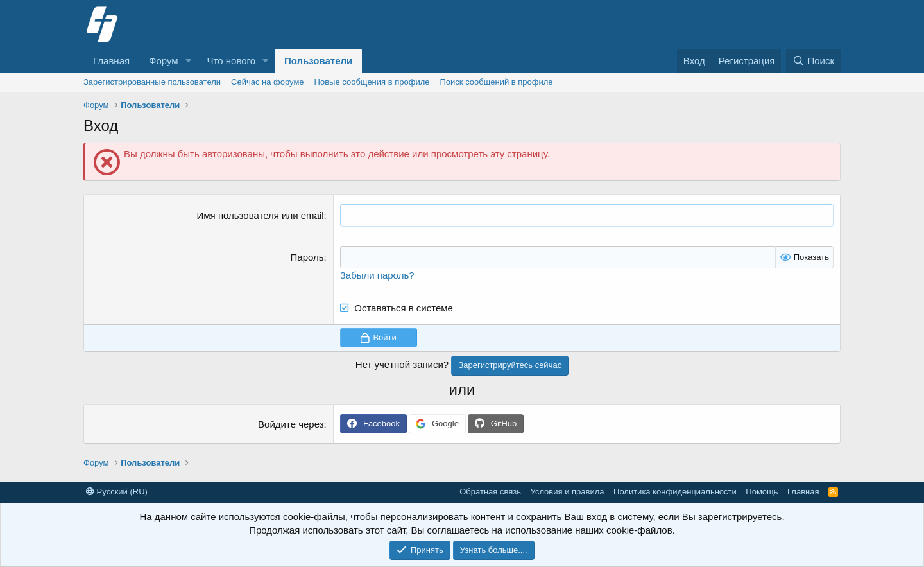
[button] (189, 61)
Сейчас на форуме (268, 82)
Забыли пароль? (377, 275)
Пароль (307, 257)
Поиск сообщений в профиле (497, 82)
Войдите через (291, 424)
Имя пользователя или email (261, 215)
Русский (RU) (117, 492)
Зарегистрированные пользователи (152, 82)
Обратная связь (490, 492)
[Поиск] (813, 61)
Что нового (231, 61)
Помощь (762, 492)
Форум (164, 61)
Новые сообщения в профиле (372, 82)
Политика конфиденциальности (675, 492)
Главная (111, 61)
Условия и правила (568, 492)
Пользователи (318, 61)
